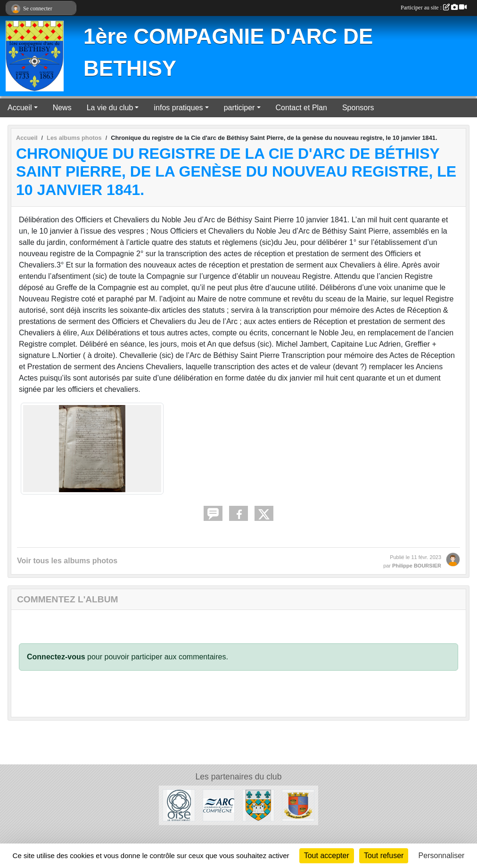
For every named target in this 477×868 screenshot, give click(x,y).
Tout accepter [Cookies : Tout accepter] (327, 856)
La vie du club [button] (110, 108)
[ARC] (219, 805)
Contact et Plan (301, 108)
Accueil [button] (20, 108)
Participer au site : (434, 8)
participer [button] (239, 108)
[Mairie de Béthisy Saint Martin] (298, 805)
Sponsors (358, 108)
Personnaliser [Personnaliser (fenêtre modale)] (442, 856)
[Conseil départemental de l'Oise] (179, 805)
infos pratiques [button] (178, 108)
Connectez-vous (56, 657)
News (62, 108)
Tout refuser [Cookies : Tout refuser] (384, 856)
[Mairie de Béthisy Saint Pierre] (258, 805)
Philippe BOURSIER (417, 566)
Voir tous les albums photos (67, 561)
